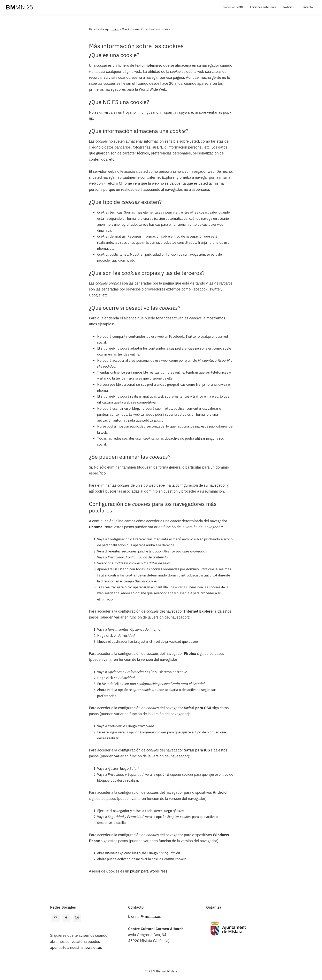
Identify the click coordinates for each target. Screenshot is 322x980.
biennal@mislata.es (144, 917)
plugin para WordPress (149, 871)
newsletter (92, 947)
